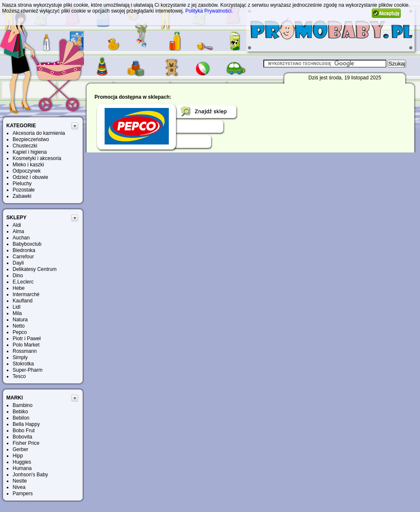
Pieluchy (22, 184)
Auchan (21, 238)
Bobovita (22, 437)
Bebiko (20, 412)
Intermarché (26, 294)
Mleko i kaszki (28, 165)
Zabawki (22, 196)
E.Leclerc (23, 282)
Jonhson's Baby (30, 475)
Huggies (22, 462)
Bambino (22, 405)
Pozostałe (24, 190)
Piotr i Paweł (27, 339)
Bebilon (21, 418)
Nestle (20, 481)
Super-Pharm (28, 370)
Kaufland (22, 301)
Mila (17, 313)
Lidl (17, 307)
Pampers (23, 494)
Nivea (19, 487)
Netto (19, 326)
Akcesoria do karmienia (39, 133)
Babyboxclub (27, 244)
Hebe (19, 288)
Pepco (20, 332)
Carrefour (23, 257)
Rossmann (25, 351)
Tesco (19, 376)
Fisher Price (26, 443)
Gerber (20, 449)
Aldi (17, 225)
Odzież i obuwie (30, 177)
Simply (20, 357)
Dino (18, 276)
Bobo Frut (24, 431)
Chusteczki (25, 146)
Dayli (18, 263)
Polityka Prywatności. (209, 11)
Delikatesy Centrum (35, 269)
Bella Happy (26, 424)
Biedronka (24, 250)
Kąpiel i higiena (30, 152)
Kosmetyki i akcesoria (37, 158)
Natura (20, 320)
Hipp (18, 456)
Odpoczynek (27, 171)
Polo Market (26, 345)
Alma (18, 231)
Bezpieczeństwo (31, 139)
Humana (22, 468)
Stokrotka (23, 364)
